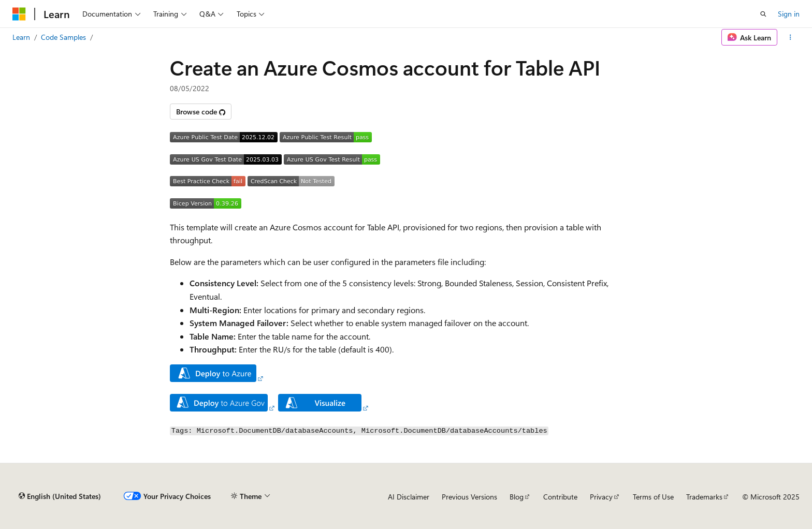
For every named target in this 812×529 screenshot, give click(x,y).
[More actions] (791, 37)
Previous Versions (469, 497)
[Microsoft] (19, 14)
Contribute (560, 497)
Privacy (601, 497)
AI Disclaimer (409, 497)
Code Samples (63, 37)
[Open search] (763, 14)
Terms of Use (653, 497)
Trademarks (704, 497)
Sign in (789, 14)
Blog (517, 497)
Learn (21, 37)
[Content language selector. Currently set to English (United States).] (60, 496)
